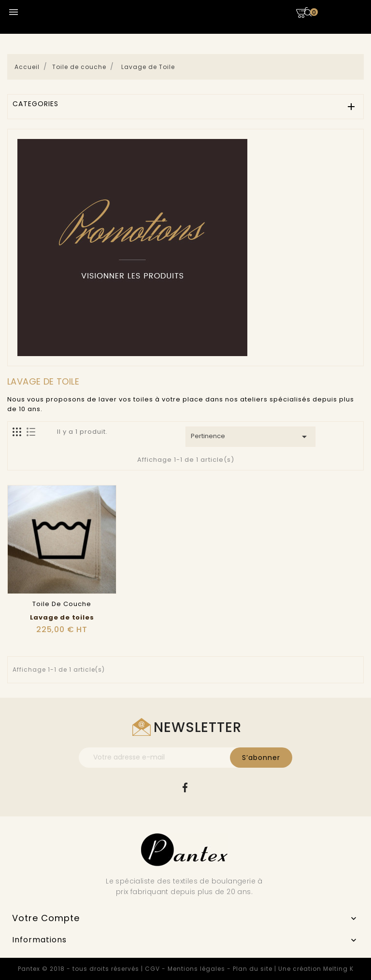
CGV (152, 969)
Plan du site (253, 969)
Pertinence (250, 437)
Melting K (338, 969)
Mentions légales (196, 969)
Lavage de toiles (62, 617)
